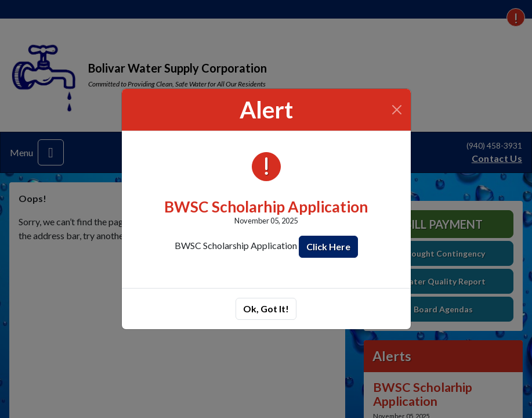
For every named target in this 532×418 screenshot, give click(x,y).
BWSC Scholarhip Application (266, 207)
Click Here (328, 246)
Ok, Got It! (266, 309)
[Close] (397, 110)
